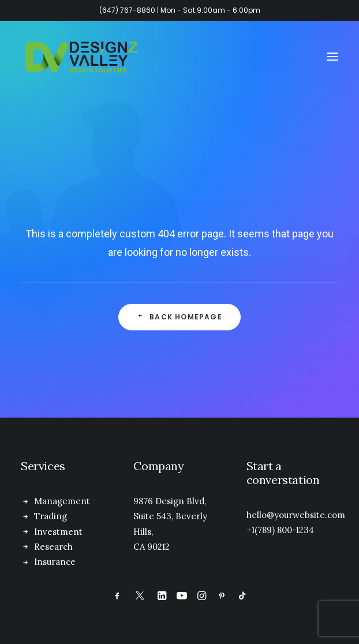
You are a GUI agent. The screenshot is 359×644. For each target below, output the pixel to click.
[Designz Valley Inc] (81, 57)
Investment (58, 532)
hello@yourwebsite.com (296, 515)
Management (62, 501)
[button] (332, 57)
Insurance (55, 562)
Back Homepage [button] (179, 317)
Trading (51, 516)
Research (53, 547)
